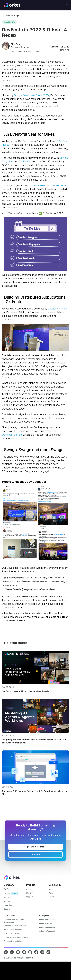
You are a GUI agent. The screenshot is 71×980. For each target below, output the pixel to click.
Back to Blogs (10, 16)
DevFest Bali (26, 161)
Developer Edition (12, 435)
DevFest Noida (38, 186)
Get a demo (35, 854)
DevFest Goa (59, 186)
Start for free (36, 847)
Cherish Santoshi (57, 309)
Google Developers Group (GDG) (32, 95)
